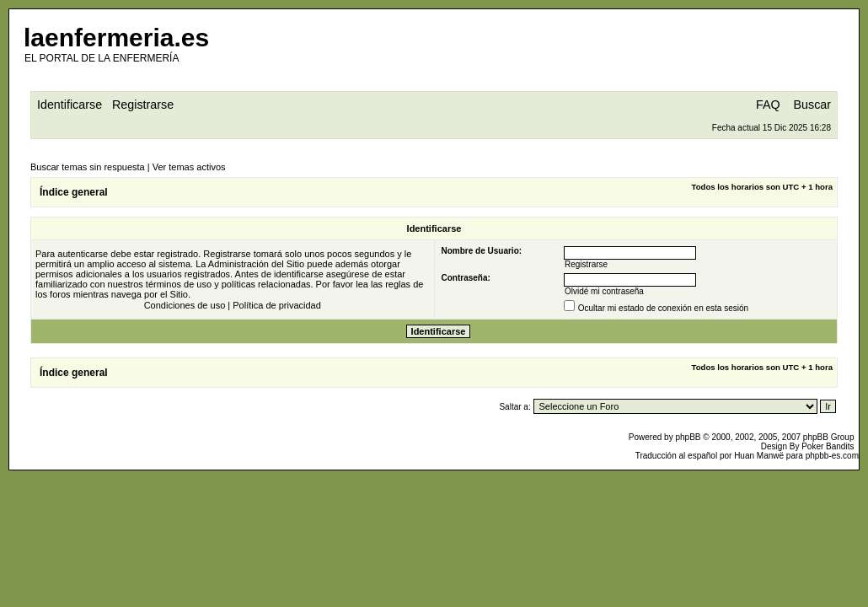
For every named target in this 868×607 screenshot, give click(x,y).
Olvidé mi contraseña (604, 291)
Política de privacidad (277, 305)
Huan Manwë (759, 456)
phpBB (688, 437)
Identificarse (70, 105)
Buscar (813, 105)
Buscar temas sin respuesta (88, 167)
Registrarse (143, 105)
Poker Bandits (828, 446)
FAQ (768, 105)
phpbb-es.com (832, 456)
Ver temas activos (189, 167)
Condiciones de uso (185, 305)
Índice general (74, 192)
